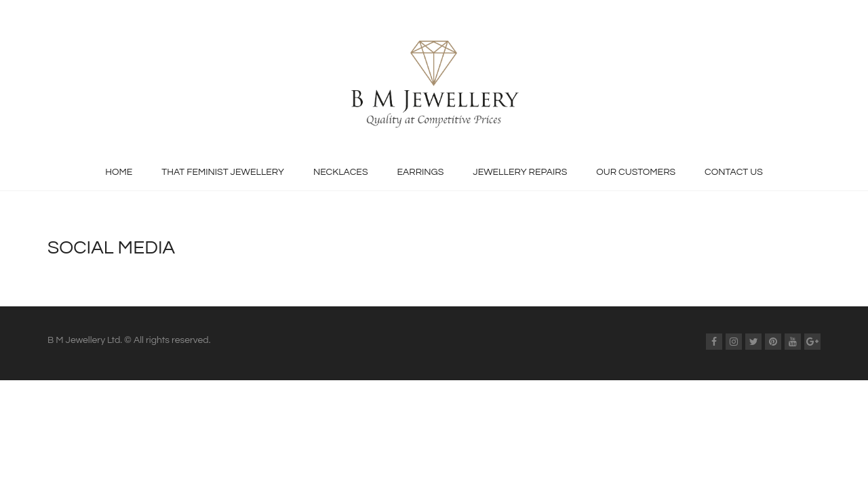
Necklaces (341, 172)
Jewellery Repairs (520, 172)
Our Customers (636, 172)
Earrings (420, 172)
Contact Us (734, 172)
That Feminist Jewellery (223, 172)
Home (119, 172)
